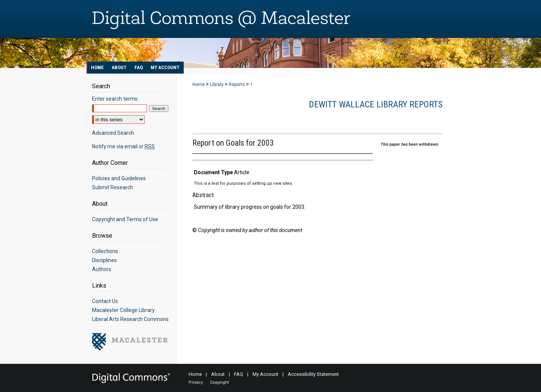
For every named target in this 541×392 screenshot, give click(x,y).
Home (199, 84)
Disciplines (104, 260)
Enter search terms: (115, 99)
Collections (105, 251)
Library (217, 84)
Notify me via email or (123, 146)
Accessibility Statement (313, 374)
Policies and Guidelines (119, 178)
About (218, 374)
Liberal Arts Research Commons (130, 319)
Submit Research (113, 187)
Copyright (219, 382)
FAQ (239, 374)
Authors (102, 269)
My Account (265, 374)
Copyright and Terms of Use (125, 219)
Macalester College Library (123, 310)
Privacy (196, 382)
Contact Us (105, 301)
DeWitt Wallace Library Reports (376, 104)
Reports (237, 84)
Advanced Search (113, 133)
